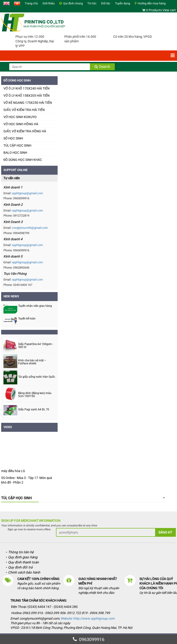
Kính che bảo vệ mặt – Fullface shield (32, 362)
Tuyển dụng (122, 3)
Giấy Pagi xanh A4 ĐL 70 (34, 410)
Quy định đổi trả (20, 567)
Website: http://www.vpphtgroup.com (88, 618)
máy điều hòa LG (13, 471)
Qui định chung (73, 3)
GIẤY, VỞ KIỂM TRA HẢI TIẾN (24, 110)
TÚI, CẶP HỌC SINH (17, 145)
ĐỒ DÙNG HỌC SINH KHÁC (23, 160)
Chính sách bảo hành (24, 572)
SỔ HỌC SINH (13, 138)
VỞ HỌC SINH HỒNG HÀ (21, 124)
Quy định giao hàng (23, 557)
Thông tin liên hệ (21, 552)
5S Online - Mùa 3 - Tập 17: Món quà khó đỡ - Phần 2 (27, 480)
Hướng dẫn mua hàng (152, 3)
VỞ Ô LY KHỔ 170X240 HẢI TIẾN (27, 88)
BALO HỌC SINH (15, 153)
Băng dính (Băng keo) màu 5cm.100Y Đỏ (35, 395)
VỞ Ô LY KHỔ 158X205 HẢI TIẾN (27, 96)
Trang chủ (31, 3)
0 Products (154, 10)
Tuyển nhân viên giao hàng (35, 306)
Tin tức (92, 3)
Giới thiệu (49, 3)
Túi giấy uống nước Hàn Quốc (37, 377)
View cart (169, 10)
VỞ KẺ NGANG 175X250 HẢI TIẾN (28, 103)
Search (102, 67)
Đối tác (106, 3)
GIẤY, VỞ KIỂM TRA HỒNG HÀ (25, 131)
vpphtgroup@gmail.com (27, 193)
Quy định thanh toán (23, 562)
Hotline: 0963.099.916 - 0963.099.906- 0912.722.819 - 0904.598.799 (61, 613)
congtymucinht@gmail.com (30, 228)
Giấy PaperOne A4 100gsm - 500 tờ (36, 346)
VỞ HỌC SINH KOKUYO (20, 117)
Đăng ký (165, 532)
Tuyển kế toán (27, 319)
